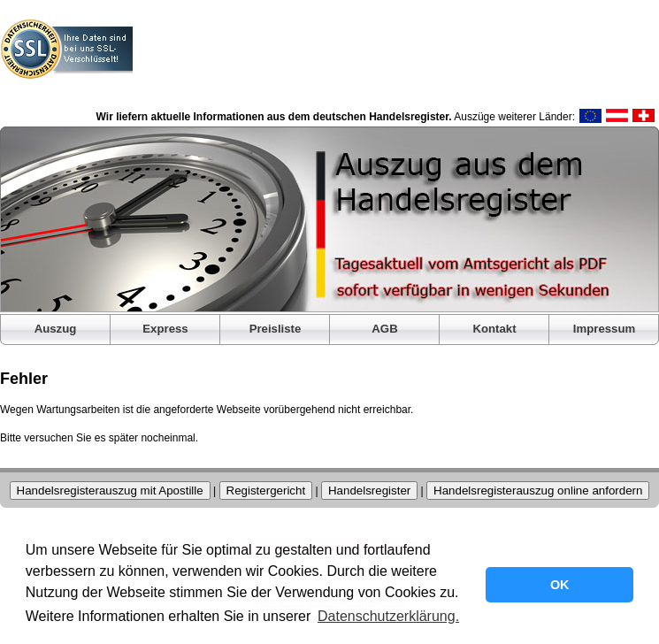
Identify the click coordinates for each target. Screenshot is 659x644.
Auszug (56, 329)
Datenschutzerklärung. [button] (388, 616)
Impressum (604, 329)
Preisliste (276, 329)
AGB (384, 329)
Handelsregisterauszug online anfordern (538, 491)
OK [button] (560, 585)
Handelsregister (369, 491)
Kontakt (494, 329)
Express (165, 329)
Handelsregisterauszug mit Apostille (110, 491)
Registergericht (266, 491)
